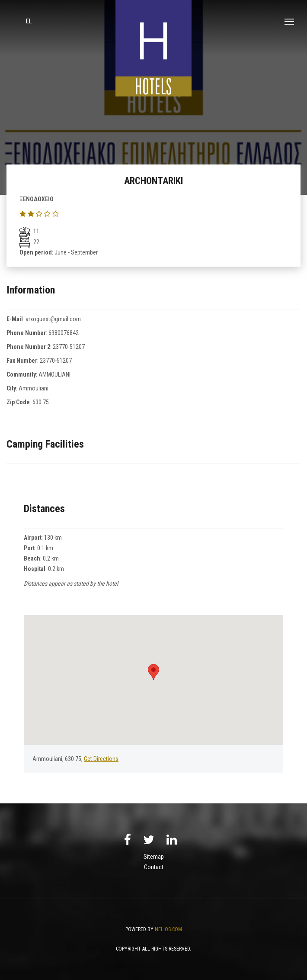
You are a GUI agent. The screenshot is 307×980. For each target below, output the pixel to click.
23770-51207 (69, 347)
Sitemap (154, 857)
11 (29, 231)
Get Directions (101, 759)
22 (29, 242)
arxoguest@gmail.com (53, 319)
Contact (154, 867)
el (29, 21)
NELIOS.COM (168, 929)
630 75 (41, 402)
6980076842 (64, 333)
